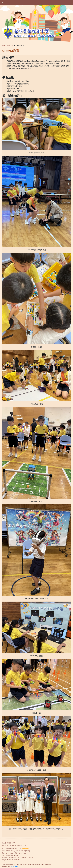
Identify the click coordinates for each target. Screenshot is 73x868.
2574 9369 (9, 853)
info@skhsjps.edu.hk (13, 855)
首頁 (3, 45)
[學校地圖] (25, 849)
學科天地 (10, 45)
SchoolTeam (14, 867)
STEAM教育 (20, 45)
